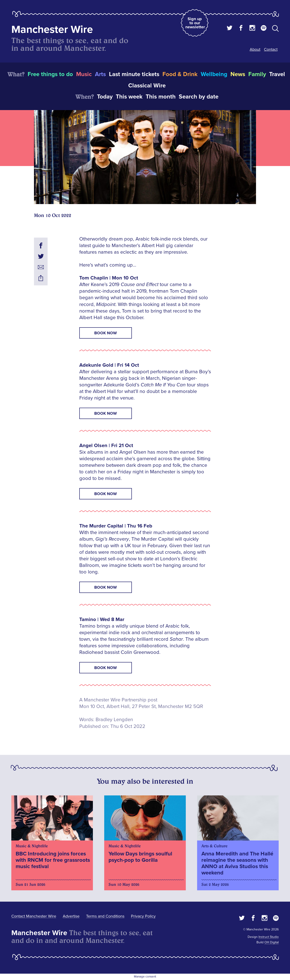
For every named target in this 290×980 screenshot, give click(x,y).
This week (129, 97)
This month (161, 97)
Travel (277, 74)
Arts (100, 74)
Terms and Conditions (105, 916)
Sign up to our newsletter (195, 23)
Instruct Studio (269, 937)
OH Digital (272, 942)
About (255, 49)
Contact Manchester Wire (34, 916)
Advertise (71, 916)
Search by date (199, 97)
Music (84, 74)
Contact (271, 49)
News (238, 74)
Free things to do (50, 74)
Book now (106, 333)
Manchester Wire (52, 30)
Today (105, 97)
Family (257, 74)
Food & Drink (180, 74)
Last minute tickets (134, 74)
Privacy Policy (143, 916)
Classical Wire (147, 86)
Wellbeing (214, 74)
